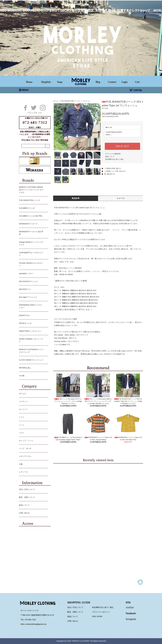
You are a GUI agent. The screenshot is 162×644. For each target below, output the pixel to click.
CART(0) (136, 90)
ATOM (100, 616)
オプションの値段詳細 (113, 154)
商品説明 (76, 198)
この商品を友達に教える (113, 168)
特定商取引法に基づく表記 (114, 159)
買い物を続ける (109, 174)
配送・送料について (33, 497)
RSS (94, 616)
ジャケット (86, 101)
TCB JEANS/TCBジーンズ (70, 101)
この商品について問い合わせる (115, 171)
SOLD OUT (122, 146)
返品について (110, 157)
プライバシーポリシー (101, 612)
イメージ (121, 198)
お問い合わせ (33, 513)
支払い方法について (33, 490)
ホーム (56, 101)
